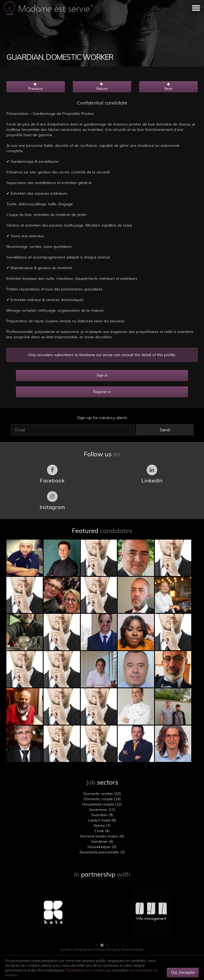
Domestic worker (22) (102, 794)
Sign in (102, 375)
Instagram (52, 501)
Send (165, 430)
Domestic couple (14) (102, 799)
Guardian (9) (102, 815)
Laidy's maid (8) (102, 820)
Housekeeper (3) (102, 847)
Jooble (66, 949)
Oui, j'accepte (183, 972)
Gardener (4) (102, 841)
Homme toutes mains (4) (102, 836)
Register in (102, 392)
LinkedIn (152, 474)
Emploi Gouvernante (126, 949)
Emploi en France (90, 949)
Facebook (52, 474)
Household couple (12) (102, 804)
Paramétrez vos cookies (86, 970)
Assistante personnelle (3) (102, 852)
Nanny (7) (102, 825)
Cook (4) (102, 831)
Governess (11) (102, 810)
